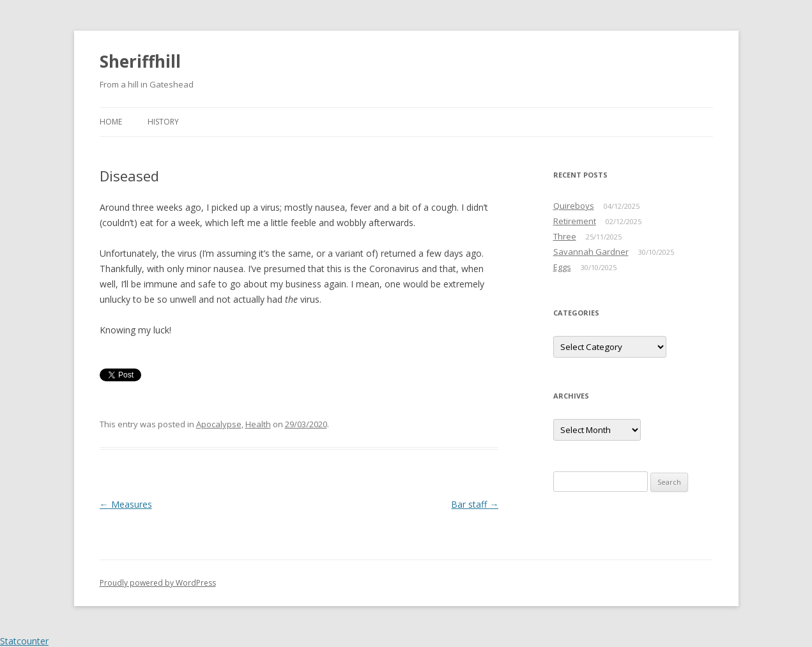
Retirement (575, 221)
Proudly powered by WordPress (158, 583)
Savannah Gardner (591, 252)
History (163, 122)
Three (565, 236)
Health (258, 424)
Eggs (562, 267)
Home (111, 122)
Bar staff (475, 504)
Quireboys (574, 206)
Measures (126, 504)
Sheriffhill (140, 61)
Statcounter (24, 641)
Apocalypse (219, 424)
